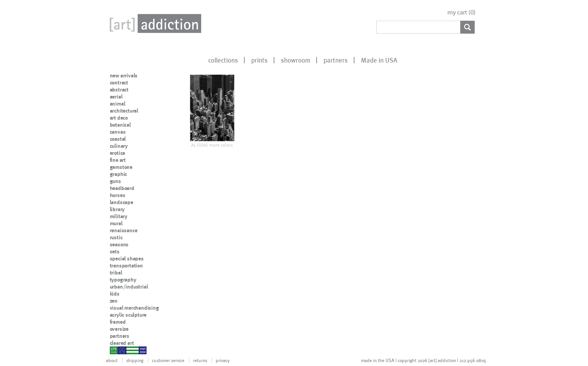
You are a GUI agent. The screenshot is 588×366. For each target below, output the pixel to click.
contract (119, 83)
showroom (296, 60)
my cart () (461, 12)
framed (118, 322)
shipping (135, 360)
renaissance (124, 230)
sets (115, 251)
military (119, 216)
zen (114, 301)
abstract (119, 90)
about (112, 360)
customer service (168, 360)
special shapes (127, 258)
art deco (119, 118)
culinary (119, 146)
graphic (119, 174)
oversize (119, 329)
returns (200, 360)
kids (115, 294)
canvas (118, 132)
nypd (116, 350)
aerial (116, 97)
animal (118, 104)
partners (336, 60)
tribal (116, 273)
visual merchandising (134, 308)
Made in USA (379, 60)
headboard (122, 188)
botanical (120, 125)
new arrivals (124, 75)
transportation (126, 266)
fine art (118, 160)
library (117, 209)
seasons (119, 244)
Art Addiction (154, 23)
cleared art (122, 343)
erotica (118, 153)
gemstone (121, 167)
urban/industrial (129, 287)
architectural (124, 111)
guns (115, 181)
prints (259, 60)
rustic (116, 237)
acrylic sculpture (128, 315)
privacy (223, 360)
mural (116, 223)
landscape (122, 202)
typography (123, 280)
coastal (118, 139)
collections (223, 60)
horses (118, 195)
